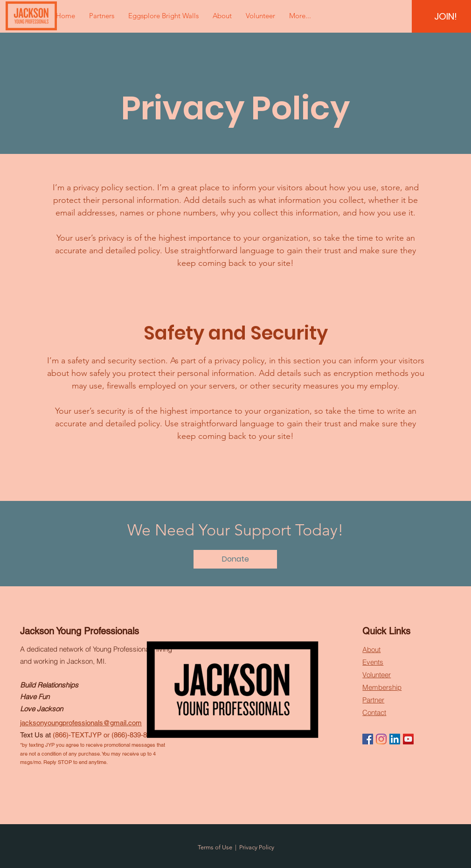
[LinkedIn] (395, 739)
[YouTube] (408, 739)
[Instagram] (381, 739)
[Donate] (235, 559)
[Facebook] (368, 739)
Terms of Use (215, 847)
